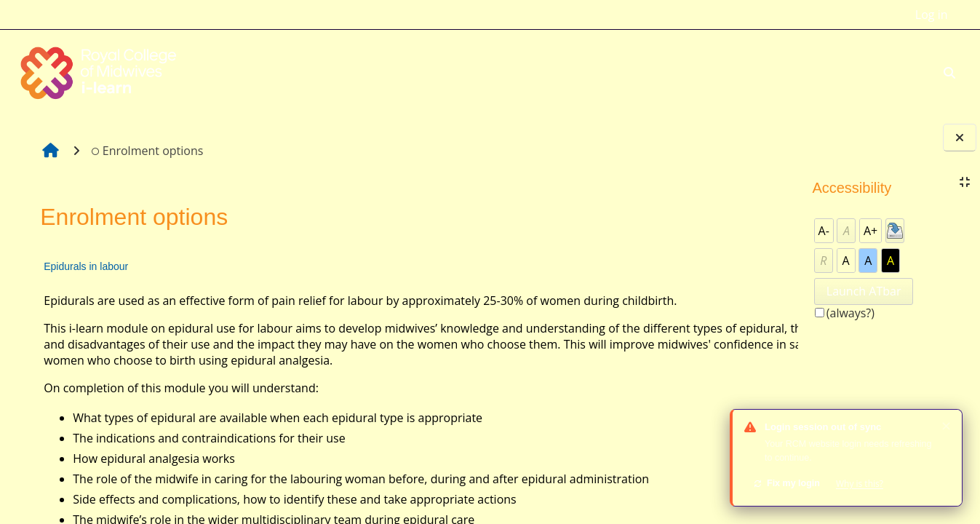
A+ (871, 231)
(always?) (850, 313)
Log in (932, 15)
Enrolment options (146, 151)
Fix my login (786, 483)
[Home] (100, 71)
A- (824, 231)
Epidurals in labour (85, 266)
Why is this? (860, 484)
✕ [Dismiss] (946, 426)
